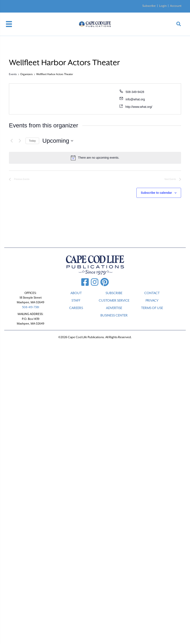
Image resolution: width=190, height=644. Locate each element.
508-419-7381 (31, 307)
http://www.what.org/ (139, 107)
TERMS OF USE (152, 308)
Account (176, 6)
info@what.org (135, 99)
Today (32, 141)
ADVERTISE (114, 308)
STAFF (76, 301)
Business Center (114, 315)
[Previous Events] (11, 141)
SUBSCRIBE (114, 293)
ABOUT (76, 293)
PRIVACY (152, 301)
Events (13, 74)
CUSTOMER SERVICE (114, 301)
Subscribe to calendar (156, 193)
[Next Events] (20, 141)
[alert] (95, 158)
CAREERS (76, 308)
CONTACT (152, 293)
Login (163, 6)
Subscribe (149, 6)
